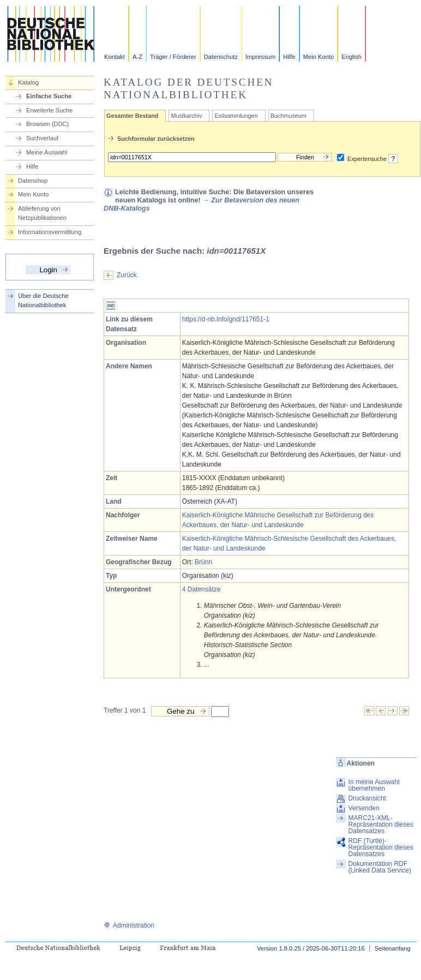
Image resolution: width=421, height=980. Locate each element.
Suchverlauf (42, 138)
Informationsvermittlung (50, 232)
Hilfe (289, 57)
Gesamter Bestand (132, 116)
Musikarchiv (186, 116)
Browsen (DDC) (47, 124)
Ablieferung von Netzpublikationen (42, 213)
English (351, 57)
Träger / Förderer (173, 57)
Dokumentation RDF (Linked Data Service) (380, 867)
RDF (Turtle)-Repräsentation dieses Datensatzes (381, 847)
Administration (129, 925)
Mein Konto (319, 57)
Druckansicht (367, 798)
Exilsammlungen (236, 116)
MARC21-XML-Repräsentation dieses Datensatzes (381, 824)
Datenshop (33, 181)
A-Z (137, 57)
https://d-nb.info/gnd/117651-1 (226, 319)
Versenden (364, 808)
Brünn (203, 562)
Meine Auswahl (47, 152)
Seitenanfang (393, 948)
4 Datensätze (202, 589)
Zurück (127, 275)
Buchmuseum (288, 116)
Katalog (28, 82)
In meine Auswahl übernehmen (374, 785)
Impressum (260, 57)
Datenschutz (221, 57)
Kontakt (115, 57)
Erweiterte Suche (49, 110)
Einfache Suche (49, 96)
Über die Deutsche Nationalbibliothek (43, 300)
